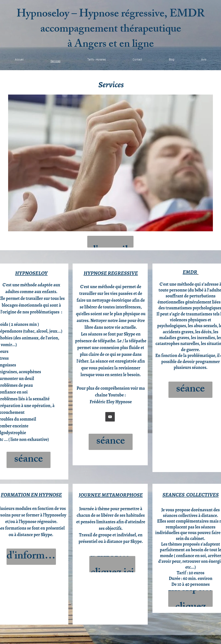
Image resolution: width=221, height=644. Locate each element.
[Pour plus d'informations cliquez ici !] (31, 557)
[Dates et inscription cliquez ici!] (190, 599)
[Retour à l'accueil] (110, 242)
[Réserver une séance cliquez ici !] (29, 460)
